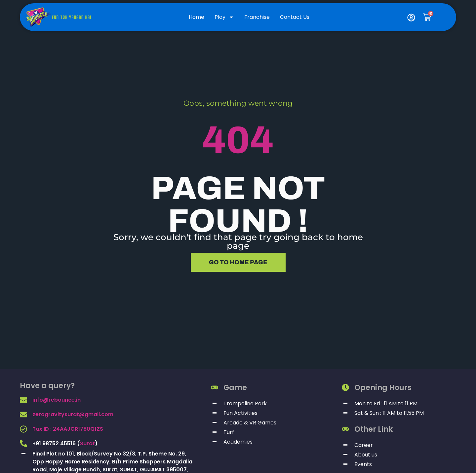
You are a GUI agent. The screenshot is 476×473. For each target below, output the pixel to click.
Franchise (257, 17)
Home (197, 17)
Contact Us (295, 17)
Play (224, 17)
